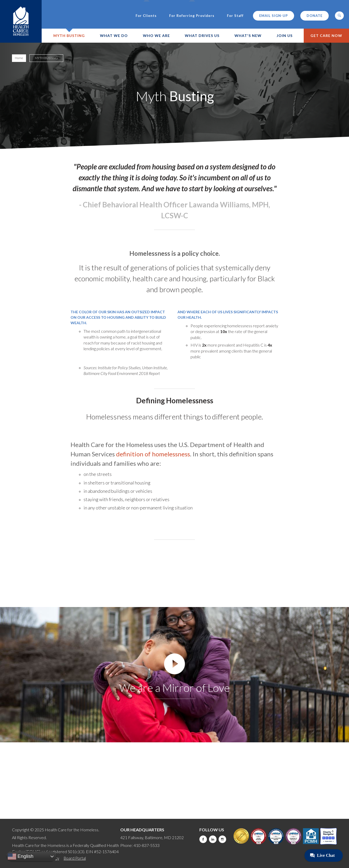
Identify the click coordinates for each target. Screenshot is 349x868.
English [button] (21, 857)
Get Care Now (326, 36)
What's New (248, 36)
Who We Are (156, 36)
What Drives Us (202, 36)
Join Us (285, 36)
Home (19, 58)
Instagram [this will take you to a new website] (222, 839)
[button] (339, 16)
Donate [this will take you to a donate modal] (315, 16)
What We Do (114, 36)
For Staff (235, 16)
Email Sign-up (274, 16)
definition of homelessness (153, 454)
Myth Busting (69, 36)
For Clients (146, 16)
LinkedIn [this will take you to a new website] (213, 839)
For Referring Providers (192, 16)
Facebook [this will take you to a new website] (203, 839)
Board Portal (75, 858)
